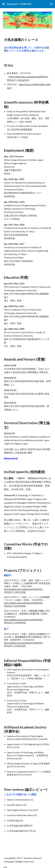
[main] (28, 40)
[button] (4, 4)
